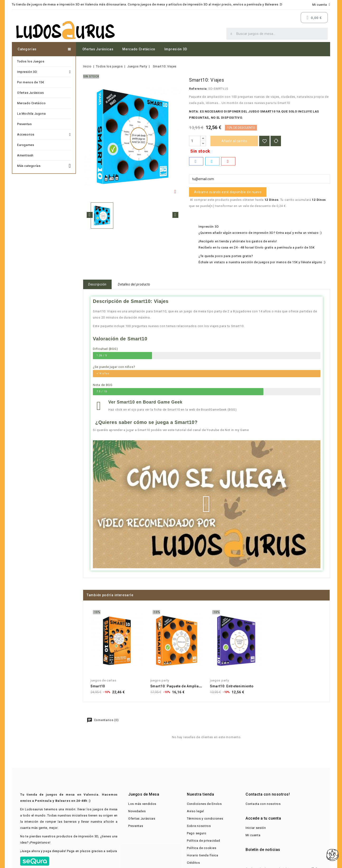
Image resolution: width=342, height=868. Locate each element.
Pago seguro (197, 833)
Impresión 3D (176, 49)
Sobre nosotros (199, 826)
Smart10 (98, 686)
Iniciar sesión (256, 828)
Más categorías (44, 165)
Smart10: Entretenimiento (232, 686)
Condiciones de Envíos (204, 804)
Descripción (97, 284)
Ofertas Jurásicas (98, 49)
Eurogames (26, 145)
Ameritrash (25, 155)
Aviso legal (195, 811)
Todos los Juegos (31, 61)
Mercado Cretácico (139, 49)
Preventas (24, 124)
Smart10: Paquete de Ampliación (178, 686)
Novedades (137, 811)
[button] (207, 504)
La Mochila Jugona (31, 114)
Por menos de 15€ (31, 82)
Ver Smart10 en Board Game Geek (145, 402)
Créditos (193, 863)
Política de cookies (202, 848)
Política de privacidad (203, 841)
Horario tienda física (203, 855)
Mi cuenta (253, 835)
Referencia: (198, 89)
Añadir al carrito (234, 141)
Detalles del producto (134, 284)
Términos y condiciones (205, 819)
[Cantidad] (195, 141)
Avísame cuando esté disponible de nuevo (228, 192)
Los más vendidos (142, 804)
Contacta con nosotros (263, 804)
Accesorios (44, 135)
